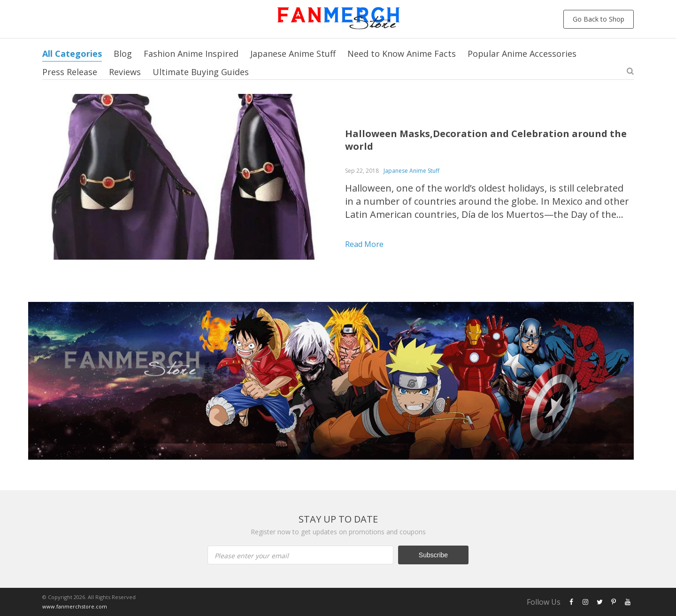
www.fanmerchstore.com (75, 606)
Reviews (125, 72)
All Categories (72, 54)
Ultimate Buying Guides (201, 72)
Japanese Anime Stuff (293, 54)
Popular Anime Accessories (522, 54)
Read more (364, 244)
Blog (123, 54)
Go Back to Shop (599, 19)
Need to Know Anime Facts (402, 54)
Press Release (70, 72)
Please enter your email (252, 556)
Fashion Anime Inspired (191, 54)
